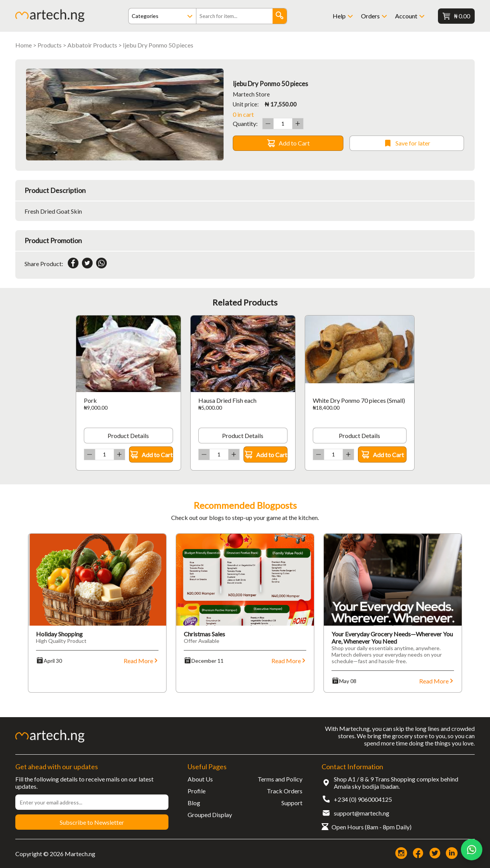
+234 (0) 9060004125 (363, 799)
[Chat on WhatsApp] (472, 850)
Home (24, 45)
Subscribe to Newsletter (92, 822)
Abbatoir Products (92, 45)
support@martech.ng (362, 813)
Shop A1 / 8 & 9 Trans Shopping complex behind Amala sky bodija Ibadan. (396, 783)
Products (50, 45)
